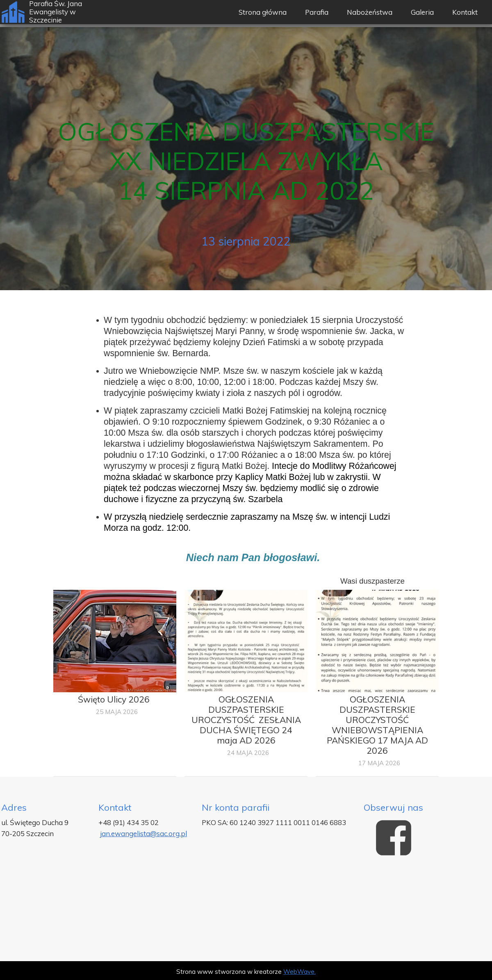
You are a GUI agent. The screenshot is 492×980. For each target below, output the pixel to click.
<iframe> (246, 912)
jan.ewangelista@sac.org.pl (143, 833)
